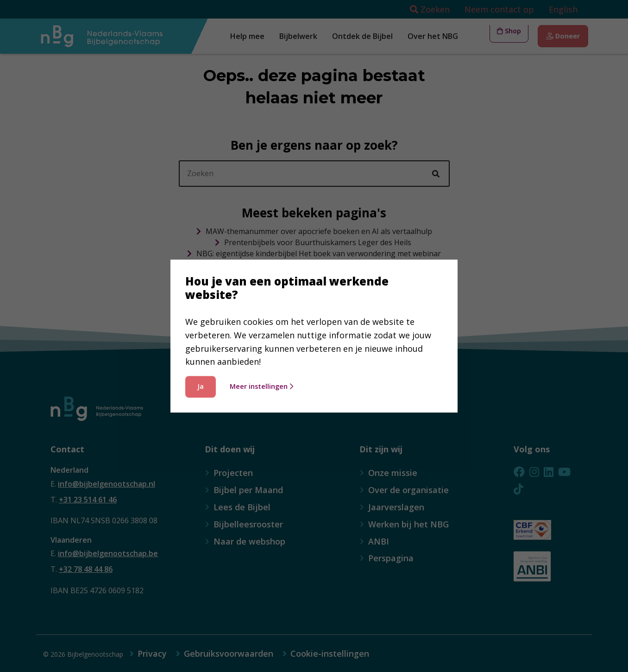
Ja (201, 386)
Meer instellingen (261, 386)
